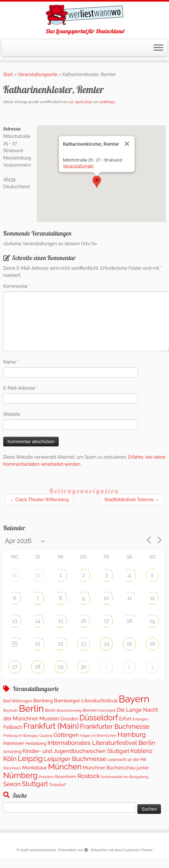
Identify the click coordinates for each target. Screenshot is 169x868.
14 (38, 621)
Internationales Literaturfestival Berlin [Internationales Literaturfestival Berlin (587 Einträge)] (101, 743)
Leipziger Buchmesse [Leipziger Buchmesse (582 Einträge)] (75, 759)
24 (107, 644)
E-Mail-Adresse (20, 388)
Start (8, 74)
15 (61, 621)
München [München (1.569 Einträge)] (65, 767)
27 (15, 667)
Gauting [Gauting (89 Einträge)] (46, 736)
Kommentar (17, 286)
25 (129, 644)
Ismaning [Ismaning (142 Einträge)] (12, 751)
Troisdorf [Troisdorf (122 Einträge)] (57, 785)
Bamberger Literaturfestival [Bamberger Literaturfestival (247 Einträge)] (86, 701)
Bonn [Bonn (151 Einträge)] (50, 710)
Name (11, 362)
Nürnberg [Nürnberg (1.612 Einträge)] (20, 775)
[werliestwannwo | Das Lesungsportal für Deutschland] (84, 15)
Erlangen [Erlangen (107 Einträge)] (141, 719)
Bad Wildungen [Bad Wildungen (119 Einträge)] (18, 701)
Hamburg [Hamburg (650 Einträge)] (132, 735)
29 (61, 667)
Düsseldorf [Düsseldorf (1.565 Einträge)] (99, 718)
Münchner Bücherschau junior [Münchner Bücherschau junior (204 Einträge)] (116, 768)
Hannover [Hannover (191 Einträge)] (14, 743)
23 (84, 644)
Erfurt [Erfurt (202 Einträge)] (125, 719)
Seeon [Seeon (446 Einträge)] (12, 784)
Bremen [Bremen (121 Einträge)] (90, 710)
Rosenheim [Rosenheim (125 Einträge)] (66, 777)
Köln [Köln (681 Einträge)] (10, 759)
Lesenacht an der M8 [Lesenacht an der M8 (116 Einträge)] (127, 760)
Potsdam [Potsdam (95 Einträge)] (46, 777)
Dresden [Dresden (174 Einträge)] (69, 719)
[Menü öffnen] (158, 48)
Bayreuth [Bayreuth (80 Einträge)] (10, 711)
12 (152, 598)
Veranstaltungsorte (38, 74)
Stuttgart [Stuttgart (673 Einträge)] (35, 784)
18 (129, 621)
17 (106, 621)
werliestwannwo (43, 850)
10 (107, 598)
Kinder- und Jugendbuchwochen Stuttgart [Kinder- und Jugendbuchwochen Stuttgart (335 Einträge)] (76, 751)
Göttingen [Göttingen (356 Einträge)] (66, 735)
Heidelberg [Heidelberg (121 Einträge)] (36, 743)
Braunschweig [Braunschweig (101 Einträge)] (69, 710)
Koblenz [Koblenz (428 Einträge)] (142, 751)
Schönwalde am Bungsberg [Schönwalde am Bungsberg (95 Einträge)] (125, 777)
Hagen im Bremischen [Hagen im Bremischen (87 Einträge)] (98, 736)
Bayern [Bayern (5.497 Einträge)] (134, 699)
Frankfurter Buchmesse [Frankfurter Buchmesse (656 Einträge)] (115, 727)
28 (38, 667)
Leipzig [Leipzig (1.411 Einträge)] (30, 758)
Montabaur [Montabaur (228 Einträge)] (35, 768)
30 (15, 575)
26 (152, 644)
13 (15, 621)
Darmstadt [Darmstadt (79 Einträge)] (107, 710)
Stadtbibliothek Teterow (132, 500)
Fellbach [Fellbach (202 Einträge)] (13, 727)
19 (152, 621)
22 (61, 644)
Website (12, 414)
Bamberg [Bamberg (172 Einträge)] (43, 701)
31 (38, 575)
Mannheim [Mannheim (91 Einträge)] (12, 768)
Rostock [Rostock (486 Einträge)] (89, 776)
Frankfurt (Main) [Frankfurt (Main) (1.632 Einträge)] (51, 726)
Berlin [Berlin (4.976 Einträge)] (31, 708)
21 (38, 644)
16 (84, 621)
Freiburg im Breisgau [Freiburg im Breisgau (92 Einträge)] (21, 736)
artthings (108, 102)
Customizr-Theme (138, 850)
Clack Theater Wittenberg (39, 500)
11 (129, 598)
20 (15, 643)
